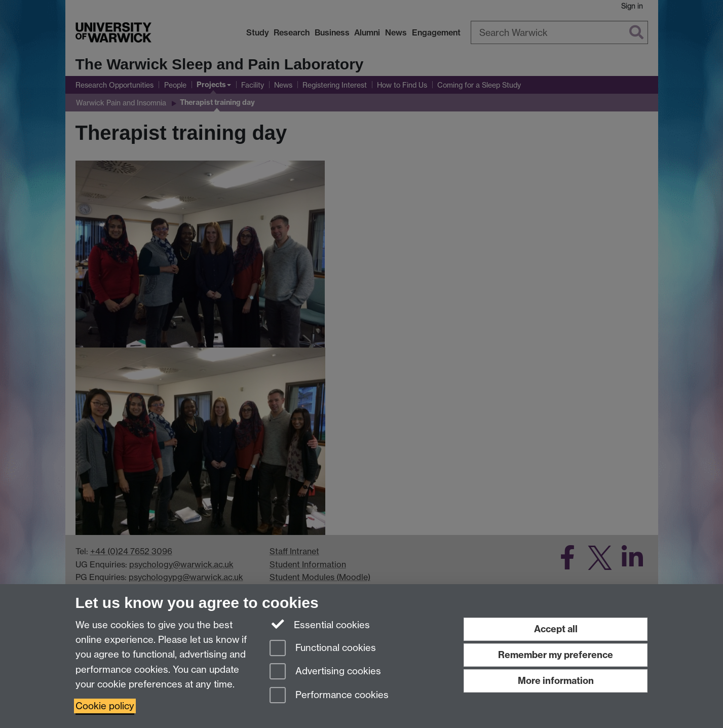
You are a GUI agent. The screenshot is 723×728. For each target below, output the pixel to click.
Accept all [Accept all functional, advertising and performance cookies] (556, 629)
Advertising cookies (325, 672)
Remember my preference (556, 655)
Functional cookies (323, 649)
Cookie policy (105, 706)
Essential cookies (320, 624)
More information (556, 681)
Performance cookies (329, 696)
